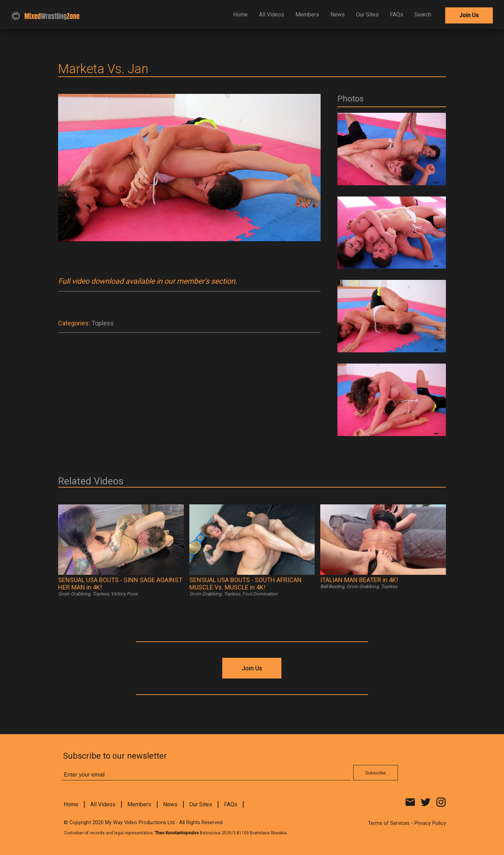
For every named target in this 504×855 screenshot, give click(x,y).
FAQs (397, 15)
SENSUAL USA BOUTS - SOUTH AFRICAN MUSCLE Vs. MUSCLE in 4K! (246, 584)
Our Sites (367, 15)
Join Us (469, 15)
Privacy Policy (430, 823)
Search (423, 15)
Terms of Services (389, 823)
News (338, 15)
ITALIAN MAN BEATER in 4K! (359, 580)
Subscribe (375, 773)
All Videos (272, 15)
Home (240, 15)
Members (307, 15)
